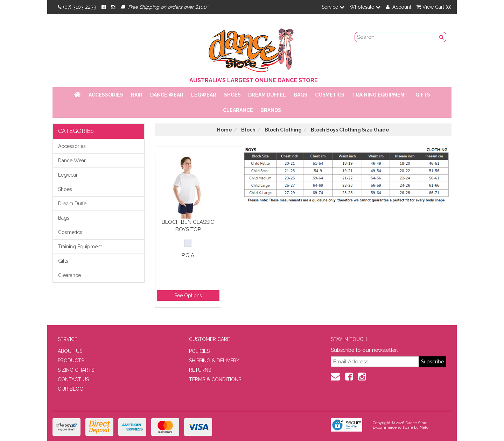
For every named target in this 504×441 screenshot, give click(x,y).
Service (333, 7)
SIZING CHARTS (76, 370)
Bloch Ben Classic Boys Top (188, 226)
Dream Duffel (267, 95)
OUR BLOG (71, 389)
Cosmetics (330, 95)
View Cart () (434, 7)
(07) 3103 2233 (77, 7)
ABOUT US (70, 351)
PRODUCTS (71, 361)
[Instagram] (113, 7)
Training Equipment (380, 95)
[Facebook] (104, 7)
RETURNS (200, 370)
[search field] (396, 37)
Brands (271, 110)
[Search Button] (442, 37)
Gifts (423, 95)
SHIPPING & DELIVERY (214, 361)
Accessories (106, 95)
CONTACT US (73, 379)
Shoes (232, 95)
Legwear (204, 95)
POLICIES (199, 351)
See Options (188, 296)
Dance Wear (167, 95)
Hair (137, 95)
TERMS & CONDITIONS (215, 379)
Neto (424, 428)
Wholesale (365, 7)
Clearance (238, 110)
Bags (300, 95)
